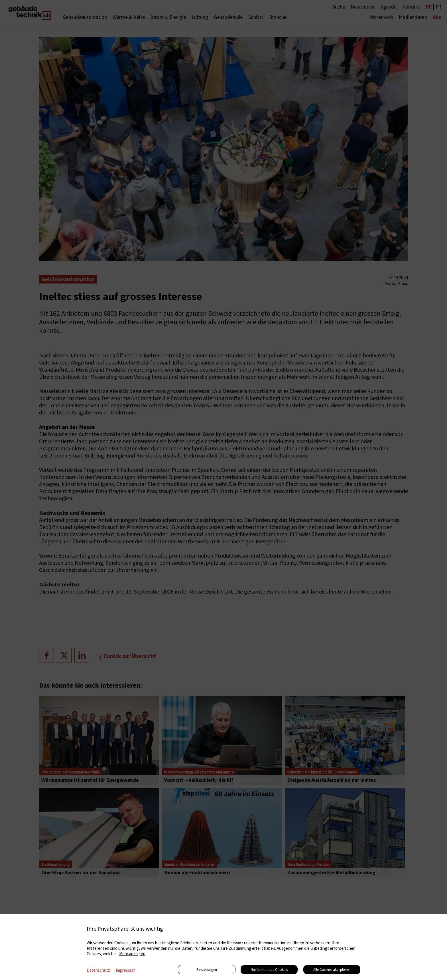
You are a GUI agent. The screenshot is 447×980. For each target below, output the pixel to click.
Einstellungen (207, 970)
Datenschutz (98, 970)
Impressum (126, 970)
